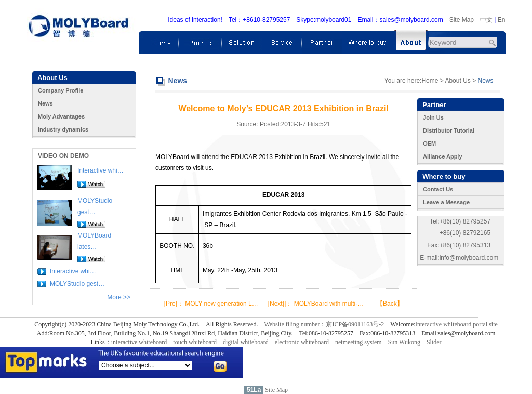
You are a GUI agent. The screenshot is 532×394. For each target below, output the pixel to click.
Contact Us (438, 189)
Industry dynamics (63, 129)
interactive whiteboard (139, 342)
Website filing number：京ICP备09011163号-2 (324, 324)
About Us (457, 81)
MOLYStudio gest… (77, 284)
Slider (434, 342)
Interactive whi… (101, 170)
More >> (119, 297)
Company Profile (61, 90)
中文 (486, 20)
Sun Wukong (404, 342)
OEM (429, 143)
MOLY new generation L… (221, 304)
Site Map (462, 20)
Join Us (433, 117)
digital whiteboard (246, 342)
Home (430, 81)
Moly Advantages (61, 116)
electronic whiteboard (302, 342)
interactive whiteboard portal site (457, 324)
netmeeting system (358, 342)
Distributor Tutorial (449, 130)
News (45, 103)
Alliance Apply (442, 156)
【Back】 (390, 304)
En (502, 20)
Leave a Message (446, 202)
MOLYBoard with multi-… (329, 304)
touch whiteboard (195, 342)
